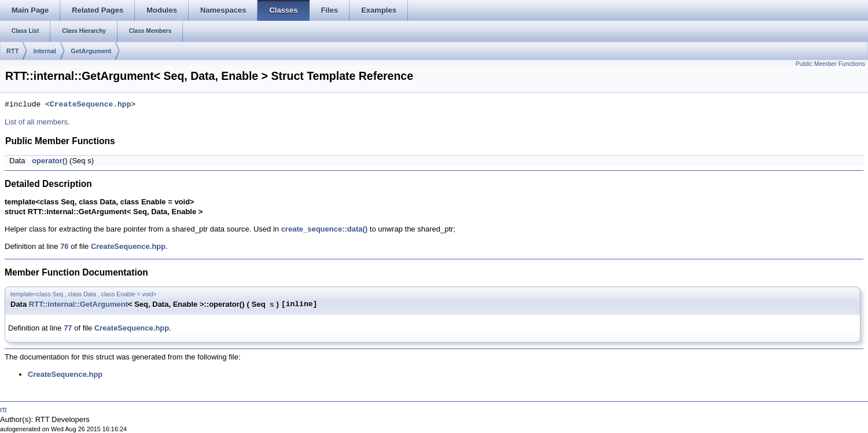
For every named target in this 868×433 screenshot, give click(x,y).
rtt (3, 410)
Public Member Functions (830, 64)
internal (45, 51)
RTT (12, 51)
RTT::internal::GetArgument (78, 304)
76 (64, 246)
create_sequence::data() (325, 229)
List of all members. (37, 122)
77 (68, 328)
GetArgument (91, 51)
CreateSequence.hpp (90, 105)
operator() (49, 161)
